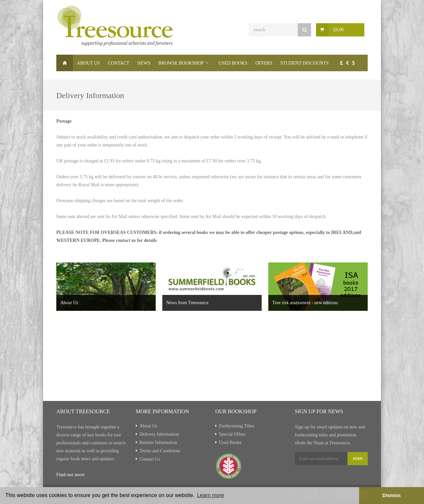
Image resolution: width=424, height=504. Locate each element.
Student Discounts (304, 63)
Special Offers (232, 434)
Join (358, 458)
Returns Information (158, 443)
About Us (88, 63)
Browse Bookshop (181, 63)
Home (65, 63)
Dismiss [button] (391, 495)
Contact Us (150, 459)
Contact (118, 63)
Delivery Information (159, 434)
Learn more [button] (211, 495)
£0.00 (339, 30)
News (144, 63)
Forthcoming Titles (237, 426)
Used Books (233, 63)
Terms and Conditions (160, 451)
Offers (264, 63)
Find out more (70, 475)
